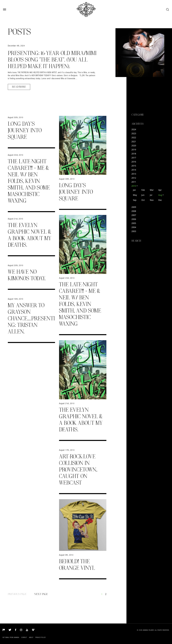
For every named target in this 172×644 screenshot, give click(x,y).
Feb (143, 190)
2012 (134, 178)
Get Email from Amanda (11, 637)
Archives (138, 124)
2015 (134, 166)
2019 (134, 150)
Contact (24, 637)
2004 (134, 227)
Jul (151, 195)
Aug (161, 195)
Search (136, 241)
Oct (143, 200)
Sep (135, 200)
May (135, 195)
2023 (134, 133)
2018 (134, 154)
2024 (134, 129)
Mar (152, 190)
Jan (134, 190)
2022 (134, 138)
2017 (134, 158)
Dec (160, 200)
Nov (152, 200)
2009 (134, 207)
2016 (134, 162)
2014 (134, 170)
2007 (134, 215)
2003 (134, 231)
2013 (134, 174)
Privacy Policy (41, 637)
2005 (134, 223)
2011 (134, 182)
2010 (135, 186)
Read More (19, 87)
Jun (143, 195)
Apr (160, 190)
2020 (134, 146)
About (31, 637)
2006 (134, 219)
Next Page (41, 594)
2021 (134, 142)
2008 (134, 211)
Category (138, 115)
